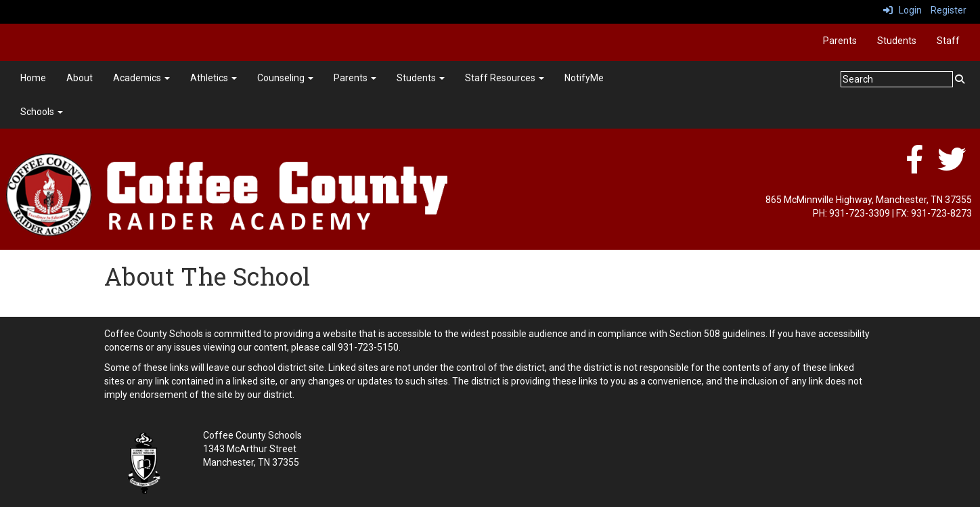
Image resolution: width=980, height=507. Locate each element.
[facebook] (914, 167)
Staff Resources (505, 78)
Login (903, 10)
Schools (42, 112)
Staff (948, 41)
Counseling (285, 78)
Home (33, 78)
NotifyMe (584, 78)
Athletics (214, 78)
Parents (840, 41)
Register (949, 10)
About (80, 78)
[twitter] (952, 167)
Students (897, 41)
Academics (141, 78)
